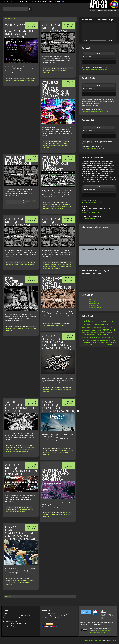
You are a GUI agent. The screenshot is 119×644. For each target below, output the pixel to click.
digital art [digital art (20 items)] (88, 327)
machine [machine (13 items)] (100, 335)
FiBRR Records (94, 305)
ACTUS (13, 1)
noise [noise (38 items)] (84, 340)
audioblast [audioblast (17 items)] (90, 325)
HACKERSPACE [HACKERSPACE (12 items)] (89, 332)
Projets (33, 1)
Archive (58, 1)
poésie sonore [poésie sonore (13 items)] (102, 343)
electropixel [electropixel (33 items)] (86, 330)
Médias (51, 1)
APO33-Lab (93, 299)
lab (70, 390)
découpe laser (59, 390)
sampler (68, 266)
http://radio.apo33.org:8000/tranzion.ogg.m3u (96, 149)
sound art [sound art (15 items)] (97, 345)
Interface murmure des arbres (91, 212)
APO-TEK (92, 301)
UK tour (19, 451)
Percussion (9, 81)
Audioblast (57, 203)
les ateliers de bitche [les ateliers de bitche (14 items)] (90, 335)
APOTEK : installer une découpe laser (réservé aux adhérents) (57, 342)
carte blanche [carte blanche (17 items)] (98, 325)
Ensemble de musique (27, 509)
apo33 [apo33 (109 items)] (85, 321)
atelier (28, 79)
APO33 (115, 640)
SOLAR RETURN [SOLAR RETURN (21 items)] (87, 345)
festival (57, 326)
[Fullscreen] (114, 40)
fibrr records (9, 449)
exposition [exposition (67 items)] (104, 330)
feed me (32, 326)
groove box (61, 264)
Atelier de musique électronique (55, 28)
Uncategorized (21, 79)
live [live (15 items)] (97, 335)
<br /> (99, 57)
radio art (54, 453)
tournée (34, 328)
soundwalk (20, 328)
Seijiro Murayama (19, 81)
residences (31, 449)
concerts (23, 447)
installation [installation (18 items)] (103, 332)
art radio (18, 581)
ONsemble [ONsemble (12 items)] (94, 340)
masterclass (60, 515)
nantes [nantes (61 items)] (109, 337)
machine (70, 68)
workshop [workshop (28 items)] (110, 345)
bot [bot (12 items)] (93, 325)
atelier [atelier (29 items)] (84, 325)
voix (26, 81)
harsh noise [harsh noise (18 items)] (96, 332)
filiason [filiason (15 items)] (84, 332)
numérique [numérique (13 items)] (89, 340)
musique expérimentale (64, 206)
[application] (99, 33)
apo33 (52, 390)
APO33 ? (7, 1)
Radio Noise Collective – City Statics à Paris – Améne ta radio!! (21, 533)
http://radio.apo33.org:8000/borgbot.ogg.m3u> (96, 111)
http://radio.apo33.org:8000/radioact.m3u (94, 69)
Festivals (21, 1)
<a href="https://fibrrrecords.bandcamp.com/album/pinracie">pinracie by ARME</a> (99, 235)
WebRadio (55, 451)
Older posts (8, 597)
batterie (33, 79)
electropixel (50, 326)
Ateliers (13, 79)
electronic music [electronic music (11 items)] (102, 327)
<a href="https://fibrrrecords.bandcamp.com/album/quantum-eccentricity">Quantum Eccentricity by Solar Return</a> (99, 257)
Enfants (66, 141)
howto (66, 390)
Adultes (8, 79)
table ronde (27, 328)
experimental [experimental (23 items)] (95, 330)
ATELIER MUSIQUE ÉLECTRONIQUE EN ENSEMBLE (21, 469)
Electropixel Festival (95, 307)
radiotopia (61, 453)
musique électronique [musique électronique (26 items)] (99, 337)
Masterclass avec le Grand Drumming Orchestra (56, 475)
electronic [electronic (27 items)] (95, 327)
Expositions (26, 445)
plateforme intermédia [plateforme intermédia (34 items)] (90, 342)
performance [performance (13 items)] (112, 340)
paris (49, 453)
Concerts (19, 201)
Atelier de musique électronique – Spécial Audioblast (57, 163)
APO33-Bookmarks (95, 303)
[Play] (84, 40)
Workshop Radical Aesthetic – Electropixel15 (57, 283)
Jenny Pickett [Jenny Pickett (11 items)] (109, 332)
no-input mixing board (49, 208)
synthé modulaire (62, 70)
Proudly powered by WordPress (93, 640)
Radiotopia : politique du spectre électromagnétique (61, 406)
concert (66, 451)
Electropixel (57, 324)
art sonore (24, 581)
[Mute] (111, 40)
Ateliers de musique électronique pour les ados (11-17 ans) (56, 90)
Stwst (67, 453)
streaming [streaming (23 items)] (103, 345)
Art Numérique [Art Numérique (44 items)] (95, 321)
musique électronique (49, 70)
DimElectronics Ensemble (56, 141)
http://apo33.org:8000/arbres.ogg (92, 203)
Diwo (44, 326)
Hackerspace (57, 388)
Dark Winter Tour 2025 (14, 281)
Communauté (42, 1)
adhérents (46, 390)
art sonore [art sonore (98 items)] (111, 321)
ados (54, 143)
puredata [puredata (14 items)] (108, 343)
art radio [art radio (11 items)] (103, 322)
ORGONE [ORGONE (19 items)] (99, 340)
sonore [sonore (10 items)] (93, 345)
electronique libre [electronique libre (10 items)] (109, 327)
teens (66, 145)
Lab (27, 1)
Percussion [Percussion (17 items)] (105, 340)
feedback (54, 206)
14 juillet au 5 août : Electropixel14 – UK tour (21, 406)
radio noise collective (20, 449)
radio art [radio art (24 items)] (113, 343)
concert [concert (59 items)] (106, 324)
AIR (7, 326)
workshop (31, 81)
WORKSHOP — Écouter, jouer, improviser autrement (20, 31)
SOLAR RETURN (11, 328)
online (71, 451)
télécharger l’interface (88, 218)
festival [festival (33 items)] (112, 330)
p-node (45, 453)
